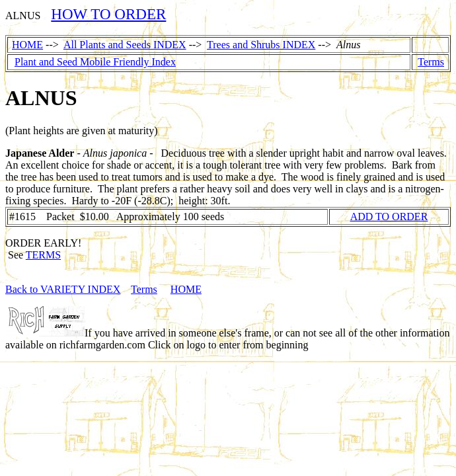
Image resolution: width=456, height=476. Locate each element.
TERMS (43, 255)
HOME (27, 45)
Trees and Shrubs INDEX (261, 45)
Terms (431, 62)
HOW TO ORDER (108, 14)
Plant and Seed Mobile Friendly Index (95, 62)
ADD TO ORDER (389, 217)
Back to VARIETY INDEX (63, 289)
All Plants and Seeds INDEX (125, 45)
